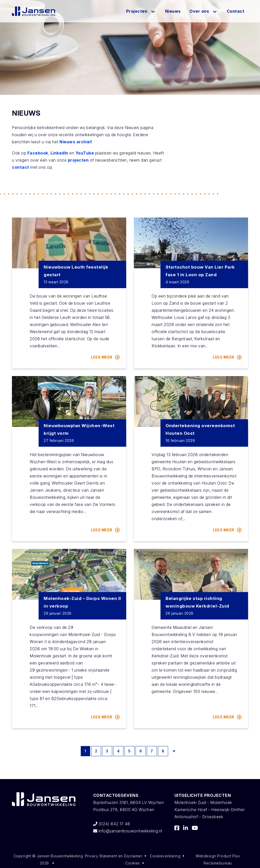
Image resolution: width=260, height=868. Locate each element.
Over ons (199, 11)
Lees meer (105, 357)
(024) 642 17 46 (112, 824)
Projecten (137, 11)
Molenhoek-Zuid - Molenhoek (203, 802)
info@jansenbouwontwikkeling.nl (128, 831)
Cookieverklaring (165, 856)
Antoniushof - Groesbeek (199, 817)
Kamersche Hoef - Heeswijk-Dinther (210, 810)
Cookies (133, 863)
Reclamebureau (218, 863)
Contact (236, 11)
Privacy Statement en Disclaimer (114, 856)
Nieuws (173, 11)
